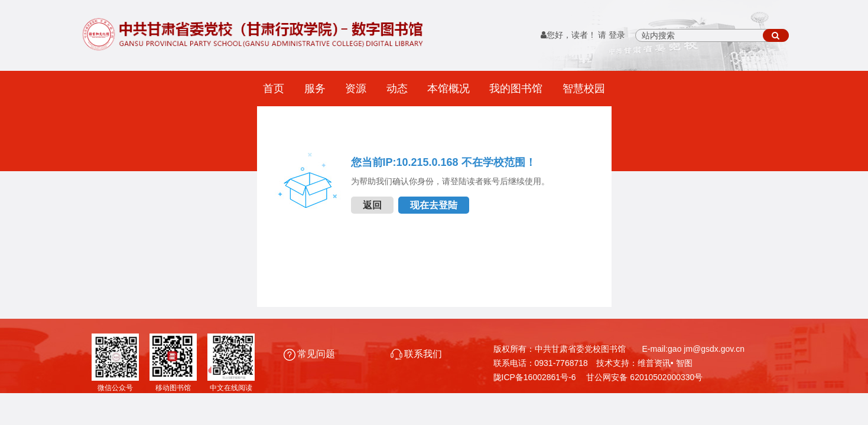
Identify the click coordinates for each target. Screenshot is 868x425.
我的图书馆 (516, 89)
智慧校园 (584, 89)
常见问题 (311, 354)
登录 (617, 35)
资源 (356, 89)
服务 (315, 89)
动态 (397, 89)
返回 (372, 205)
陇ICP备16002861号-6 (535, 377)
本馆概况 (448, 89)
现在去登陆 (434, 205)
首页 (274, 89)
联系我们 (416, 354)
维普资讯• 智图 (665, 363)
